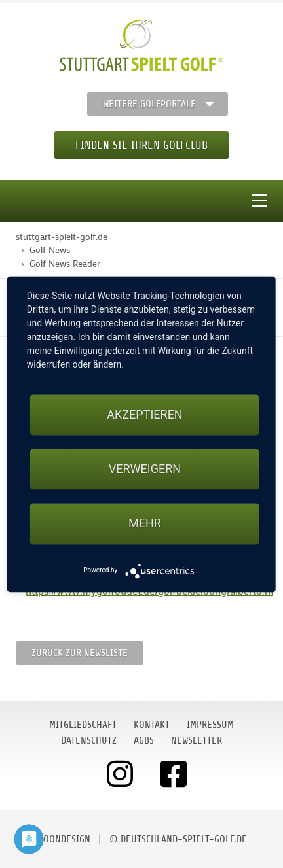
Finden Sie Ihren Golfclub (141, 145)
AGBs (144, 740)
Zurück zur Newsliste (80, 653)
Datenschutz (89, 740)
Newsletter (197, 740)
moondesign (64, 839)
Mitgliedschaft (83, 725)
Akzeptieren (144, 414)
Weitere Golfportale (149, 104)
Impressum (210, 725)
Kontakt (152, 725)
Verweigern (145, 469)
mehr (145, 524)
